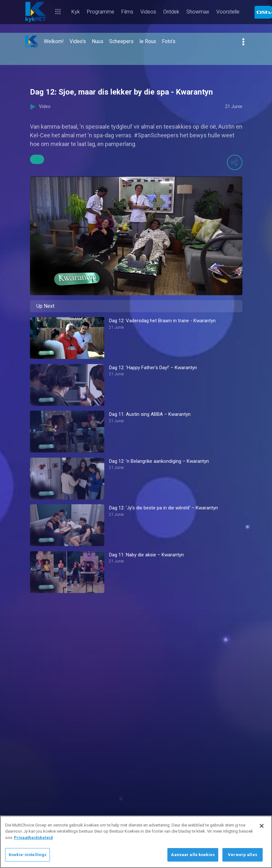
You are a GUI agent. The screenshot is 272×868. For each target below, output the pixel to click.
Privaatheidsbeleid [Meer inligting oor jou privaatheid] (33, 838)
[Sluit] (262, 826)
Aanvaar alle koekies (193, 855)
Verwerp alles (243, 855)
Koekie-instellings (28, 855)
